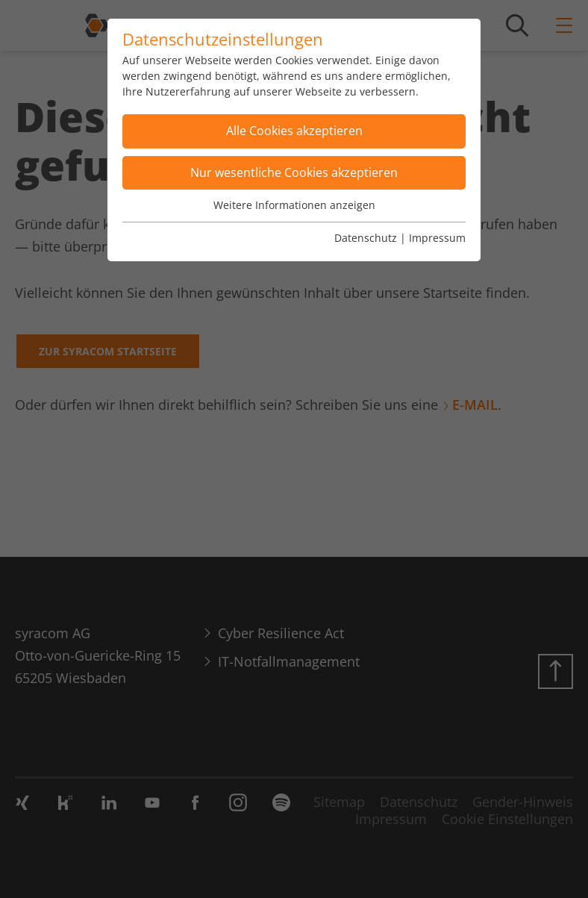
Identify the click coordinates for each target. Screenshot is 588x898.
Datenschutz (366, 238)
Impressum (437, 238)
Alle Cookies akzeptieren (294, 131)
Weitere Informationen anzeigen (294, 205)
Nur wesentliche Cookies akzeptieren (294, 172)
